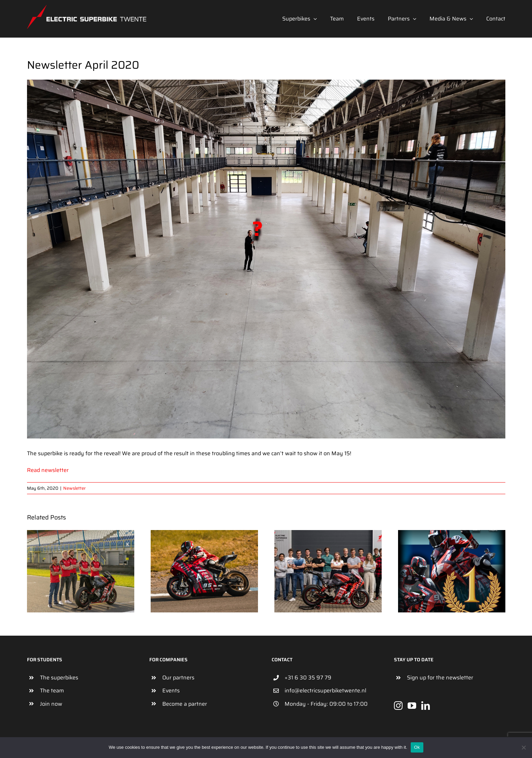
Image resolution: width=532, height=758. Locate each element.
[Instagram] (398, 706)
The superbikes (59, 678)
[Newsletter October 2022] (81, 534)
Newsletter (74, 488)
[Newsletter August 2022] (328, 534)
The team (52, 691)
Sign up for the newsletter (440, 678)
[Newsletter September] (204, 534)
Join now (51, 704)
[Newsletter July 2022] (452, 534)
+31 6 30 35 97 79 (308, 678)
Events (171, 691)
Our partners (178, 678)
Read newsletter (48, 470)
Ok (417, 747)
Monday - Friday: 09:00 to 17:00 (326, 704)
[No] (523, 747)
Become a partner (185, 704)
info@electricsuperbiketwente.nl (325, 691)
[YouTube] (412, 706)
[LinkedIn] (426, 706)
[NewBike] (266, 259)
